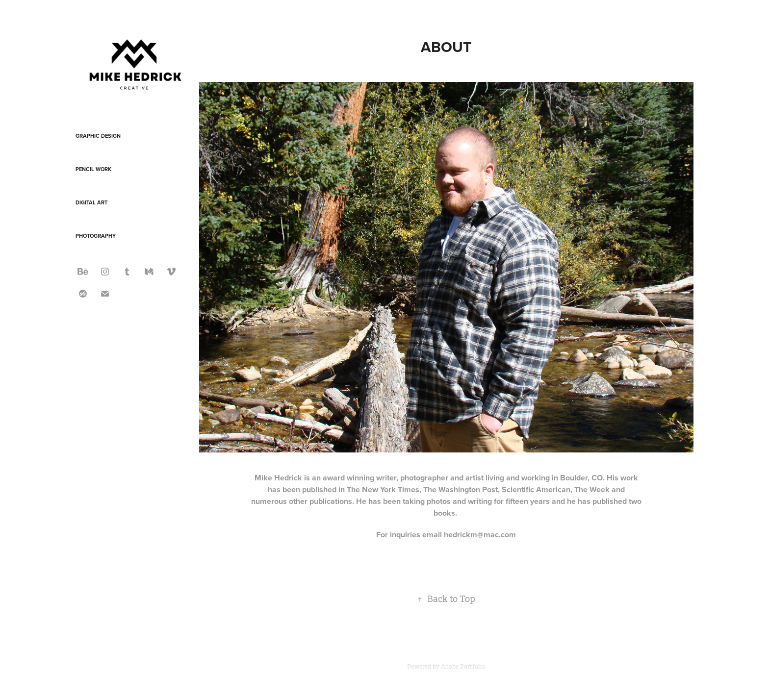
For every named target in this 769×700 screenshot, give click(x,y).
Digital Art (91, 202)
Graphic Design (98, 136)
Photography (96, 236)
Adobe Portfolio (463, 667)
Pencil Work (93, 169)
